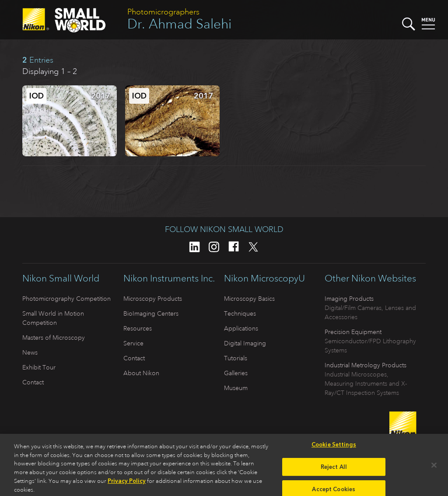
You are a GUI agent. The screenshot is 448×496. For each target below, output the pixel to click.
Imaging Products (349, 299)
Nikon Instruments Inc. (169, 278)
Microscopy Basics (249, 299)
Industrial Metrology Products (366, 365)
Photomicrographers (163, 12)
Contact (33, 382)
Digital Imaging (245, 343)
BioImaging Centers (151, 313)
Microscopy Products (153, 299)
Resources (138, 328)
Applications (241, 328)
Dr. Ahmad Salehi (179, 24)
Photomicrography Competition (66, 299)
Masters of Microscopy (54, 338)
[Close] (434, 468)
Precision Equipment (353, 332)
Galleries (236, 373)
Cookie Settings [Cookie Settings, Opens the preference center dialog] (334, 447)
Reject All (334, 469)
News (30, 352)
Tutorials (236, 358)
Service (133, 343)
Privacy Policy (127, 484)
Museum (236, 388)
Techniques (240, 313)
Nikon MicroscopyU (264, 278)
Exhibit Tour (39, 367)
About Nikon (141, 373)
